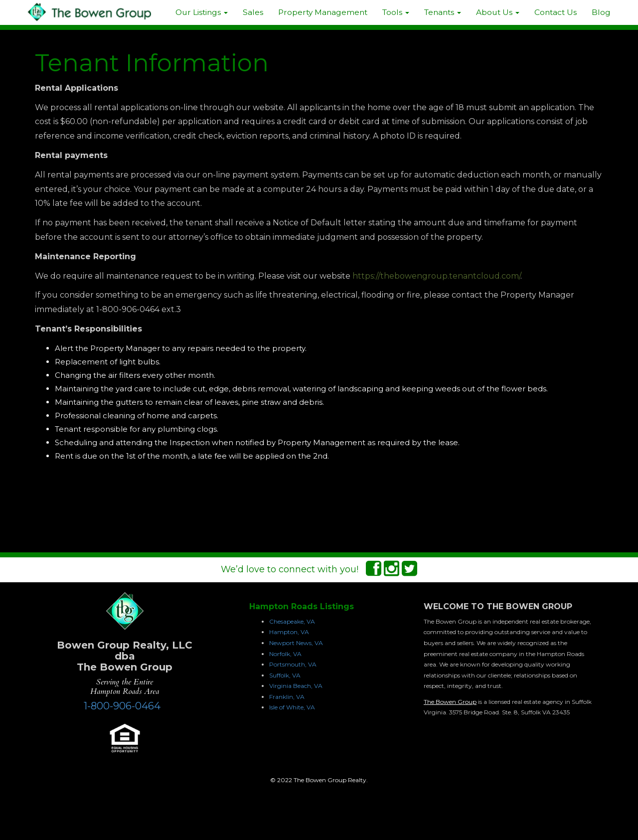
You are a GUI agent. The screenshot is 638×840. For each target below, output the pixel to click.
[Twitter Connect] (409, 572)
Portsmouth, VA (293, 664)
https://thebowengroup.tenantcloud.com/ (436, 276)
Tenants (443, 12)
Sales (253, 12)
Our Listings (202, 12)
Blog (601, 12)
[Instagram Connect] (392, 572)
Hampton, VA (289, 632)
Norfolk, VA (285, 654)
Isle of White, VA (292, 707)
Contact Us (556, 12)
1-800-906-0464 (122, 706)
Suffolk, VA (285, 675)
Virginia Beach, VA (296, 686)
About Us (498, 12)
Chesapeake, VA (292, 621)
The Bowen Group (450, 702)
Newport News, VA (296, 643)
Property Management (323, 12)
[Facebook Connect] (374, 572)
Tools (396, 12)
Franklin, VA (287, 697)
